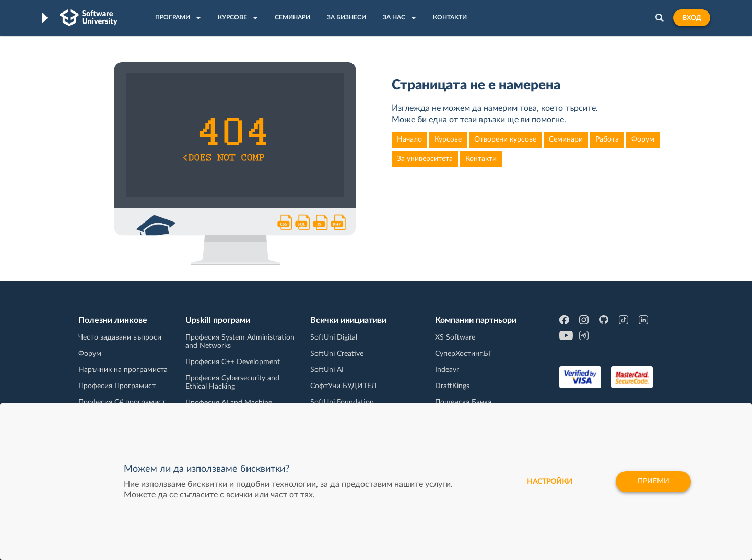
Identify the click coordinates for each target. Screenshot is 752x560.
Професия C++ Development (233, 362)
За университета (425, 159)
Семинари (566, 139)
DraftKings (452, 386)
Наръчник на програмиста (123, 370)
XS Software (455, 337)
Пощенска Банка (463, 402)
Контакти (481, 159)
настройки (549, 482)
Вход (692, 18)
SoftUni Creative (337, 354)
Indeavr (447, 370)
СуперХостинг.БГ (464, 354)
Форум (643, 139)
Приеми (653, 482)
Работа (607, 139)
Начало (409, 139)
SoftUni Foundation (342, 402)
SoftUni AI (327, 370)
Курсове (448, 139)
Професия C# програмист (122, 402)
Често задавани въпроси (120, 337)
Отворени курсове (505, 139)
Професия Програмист (117, 386)
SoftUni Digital (334, 337)
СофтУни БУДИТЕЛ (343, 386)
